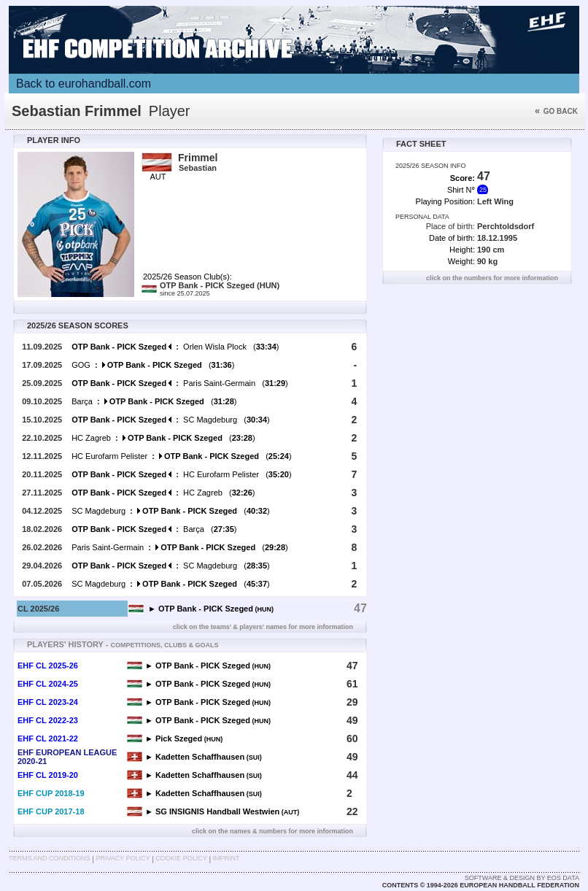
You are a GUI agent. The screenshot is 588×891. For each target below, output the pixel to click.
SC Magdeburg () (171, 420)
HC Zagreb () (163, 438)
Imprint (227, 858)
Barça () (154, 401)
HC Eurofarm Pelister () (181, 456)
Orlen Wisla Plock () (175, 347)
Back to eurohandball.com (84, 84)
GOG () (153, 365)
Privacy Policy (123, 858)
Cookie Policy (181, 858)
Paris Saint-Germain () (180, 383)
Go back (556, 111)
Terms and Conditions (50, 858)
